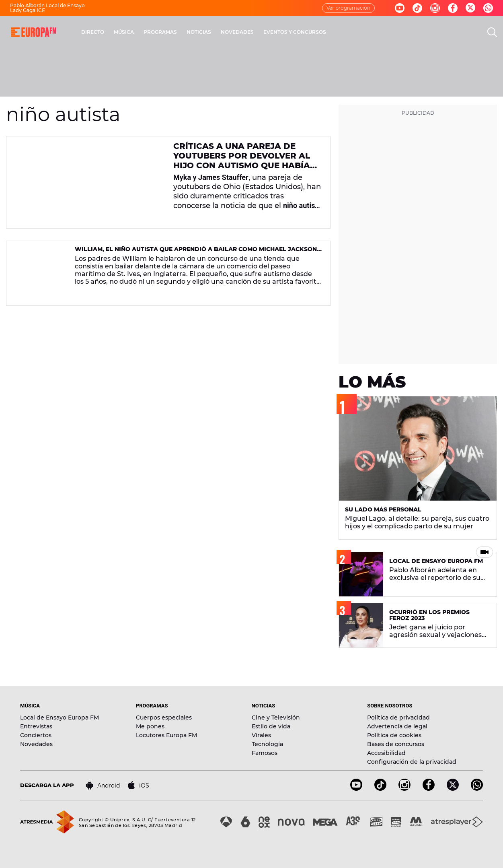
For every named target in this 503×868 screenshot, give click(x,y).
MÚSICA (124, 32)
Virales (261, 735)
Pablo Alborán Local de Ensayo (47, 5)
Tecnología (267, 744)
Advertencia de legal (397, 726)
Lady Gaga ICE (28, 10)
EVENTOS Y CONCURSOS (295, 32)
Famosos (265, 753)
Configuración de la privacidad (412, 762)
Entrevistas (36, 726)
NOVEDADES (237, 32)
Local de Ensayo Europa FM (60, 717)
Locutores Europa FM (166, 735)
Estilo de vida (271, 726)
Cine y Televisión (276, 717)
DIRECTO (93, 32)
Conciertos (36, 735)
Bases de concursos (396, 744)
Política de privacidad (398, 717)
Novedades (36, 744)
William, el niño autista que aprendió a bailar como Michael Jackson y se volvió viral (196, 253)
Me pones (150, 726)
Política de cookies (394, 735)
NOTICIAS (199, 32)
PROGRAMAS (160, 32)
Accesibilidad (386, 753)
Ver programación (348, 8)
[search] (492, 32)
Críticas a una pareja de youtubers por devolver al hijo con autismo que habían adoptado (245, 161)
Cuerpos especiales (164, 717)
